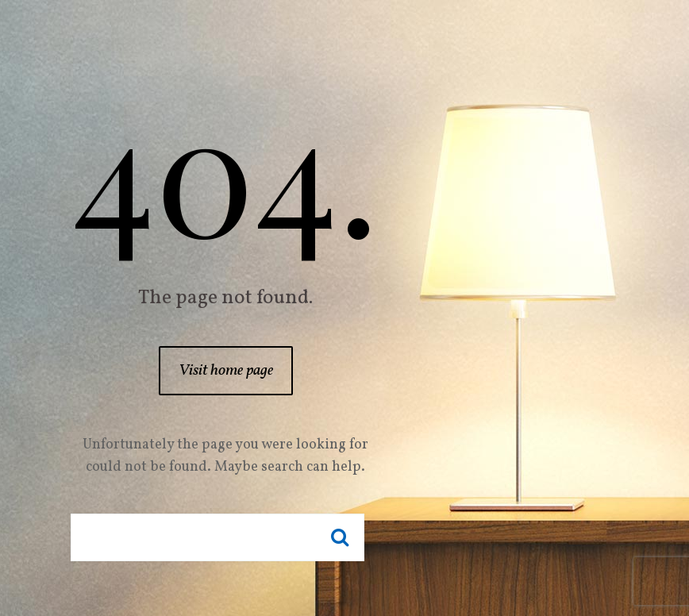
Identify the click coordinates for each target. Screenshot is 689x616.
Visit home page (226, 371)
